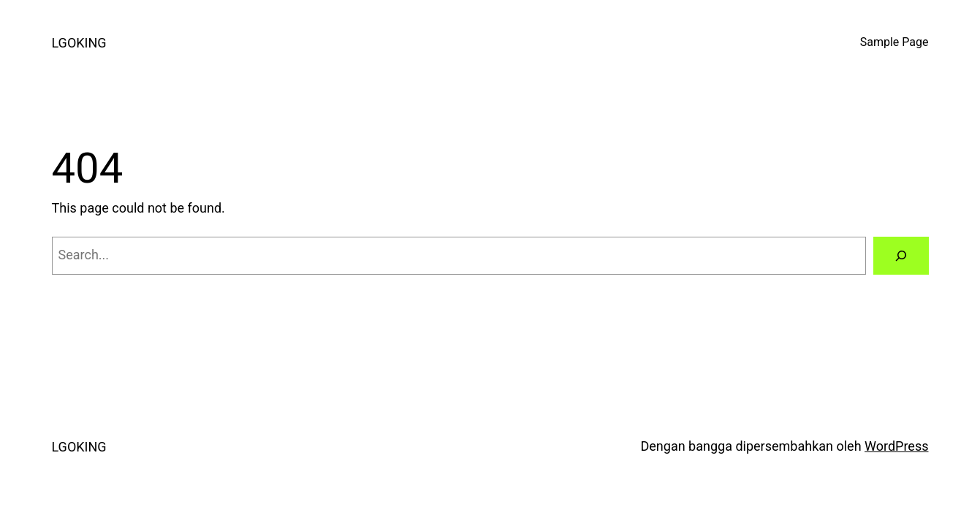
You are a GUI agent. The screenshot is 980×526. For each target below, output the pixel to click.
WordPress (896, 446)
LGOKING (79, 43)
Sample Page (894, 42)
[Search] (901, 256)
